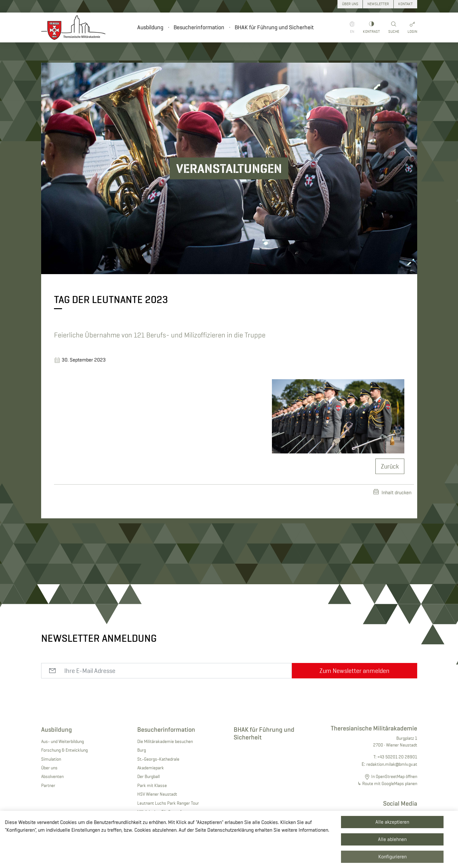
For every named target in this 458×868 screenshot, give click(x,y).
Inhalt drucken (392, 492)
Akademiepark (151, 768)
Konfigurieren (392, 857)
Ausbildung (150, 27)
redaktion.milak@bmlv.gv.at (392, 764)
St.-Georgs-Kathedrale (158, 759)
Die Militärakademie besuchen (165, 741)
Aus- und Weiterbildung (63, 741)
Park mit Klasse (152, 785)
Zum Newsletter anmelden (355, 671)
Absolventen (52, 776)
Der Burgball (148, 776)
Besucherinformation (199, 27)
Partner (48, 785)
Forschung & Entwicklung (64, 750)
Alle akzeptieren (392, 822)
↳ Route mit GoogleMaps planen (387, 783)
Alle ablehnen (392, 839)
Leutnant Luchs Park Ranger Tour (168, 803)
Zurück (390, 466)
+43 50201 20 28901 (397, 757)
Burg (142, 750)
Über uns (49, 768)
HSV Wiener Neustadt (157, 794)
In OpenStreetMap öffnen (394, 776)
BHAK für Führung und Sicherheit (274, 27)
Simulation (51, 759)
